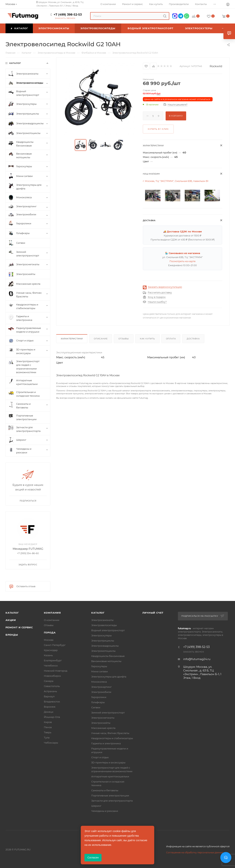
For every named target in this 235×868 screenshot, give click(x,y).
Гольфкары (98, 702)
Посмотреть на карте (182, 261)
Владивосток (52, 702)
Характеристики (72, 339)
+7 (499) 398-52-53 (68, 15)
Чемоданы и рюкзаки (105, 811)
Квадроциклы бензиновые (108, 656)
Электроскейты (101, 723)
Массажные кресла (103, 728)
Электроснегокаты (103, 718)
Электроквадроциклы (105, 646)
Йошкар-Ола (52, 717)
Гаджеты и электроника (106, 743)
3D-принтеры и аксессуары (108, 762)
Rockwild (216, 66)
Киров (48, 722)
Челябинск (51, 666)
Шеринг (96, 806)
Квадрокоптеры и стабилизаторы (112, 738)
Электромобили (101, 692)
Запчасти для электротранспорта (112, 801)
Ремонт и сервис (19, 627)
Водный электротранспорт (108, 630)
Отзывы (124, 339)
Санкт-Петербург (55, 645)
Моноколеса (99, 682)
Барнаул (49, 696)
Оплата (171, 339)
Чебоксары (51, 743)
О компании (52, 620)
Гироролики (99, 697)
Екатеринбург (53, 660)
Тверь (48, 732)
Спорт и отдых (100, 757)
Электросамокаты (102, 620)
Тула (47, 737)
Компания (52, 613)
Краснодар (51, 650)
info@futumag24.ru (197, 659)
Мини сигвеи (100, 671)
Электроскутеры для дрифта (109, 677)
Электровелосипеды (104, 625)
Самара (49, 681)
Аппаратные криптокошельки (110, 776)
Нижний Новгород (56, 671)
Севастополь (52, 686)
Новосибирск (52, 676)
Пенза (48, 727)
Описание (101, 339)
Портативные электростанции (110, 795)
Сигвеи (96, 707)
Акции (11, 620)
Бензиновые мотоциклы (106, 661)
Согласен (93, 858)
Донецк (49, 712)
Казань (48, 655)
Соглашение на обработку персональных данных (195, 852)
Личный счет (153, 613)
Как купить (147, 339)
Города (50, 633)
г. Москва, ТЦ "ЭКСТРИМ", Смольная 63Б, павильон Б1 (176, 181)
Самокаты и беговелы (105, 790)
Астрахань (50, 691)
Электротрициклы (103, 641)
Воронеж (50, 707)
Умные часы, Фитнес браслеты (110, 733)
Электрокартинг (101, 687)
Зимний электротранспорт (108, 713)
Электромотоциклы (103, 651)
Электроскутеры (101, 635)
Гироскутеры (99, 666)
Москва (49, 640)
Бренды (12, 635)
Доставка (193, 339)
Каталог (12, 613)
